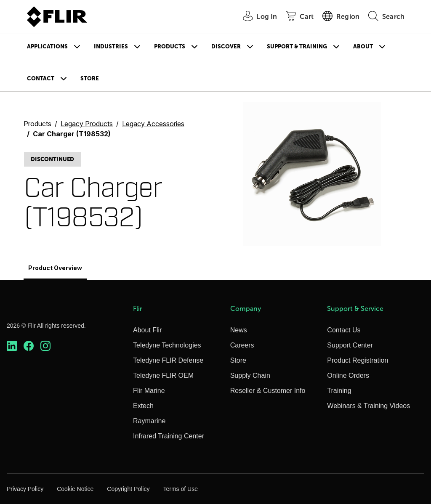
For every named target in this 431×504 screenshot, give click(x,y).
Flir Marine (149, 391)
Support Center (350, 345)
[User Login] (255, 17)
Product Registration (358, 360)
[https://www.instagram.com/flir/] (45, 346)
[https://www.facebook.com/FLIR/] (29, 346)
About (363, 46)
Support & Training (297, 46)
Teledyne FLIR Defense (168, 360)
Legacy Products (87, 124)
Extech (143, 406)
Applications (47, 46)
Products (170, 46)
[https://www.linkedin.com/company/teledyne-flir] (12, 346)
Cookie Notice (75, 489)
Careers (242, 345)
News (239, 330)
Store (90, 78)
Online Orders (348, 375)
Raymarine (149, 421)
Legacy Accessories (153, 124)
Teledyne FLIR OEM (163, 375)
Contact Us (344, 330)
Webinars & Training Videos (368, 406)
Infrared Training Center (169, 436)
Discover (226, 46)
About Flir (147, 330)
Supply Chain (250, 375)
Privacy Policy (25, 489)
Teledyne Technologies (167, 345)
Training (339, 391)
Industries (111, 46)
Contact (41, 78)
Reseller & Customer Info (268, 391)
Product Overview (55, 268)
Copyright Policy (128, 489)
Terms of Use (180, 489)
